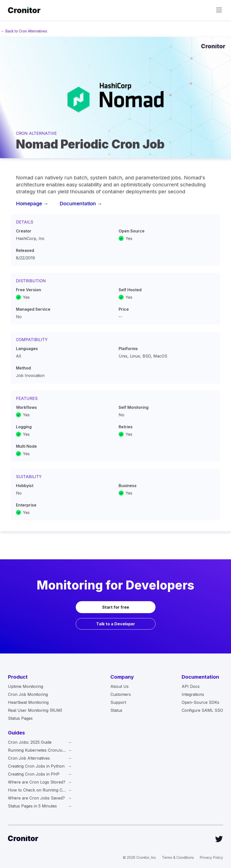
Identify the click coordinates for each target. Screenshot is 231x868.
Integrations (193, 694)
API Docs (191, 686)
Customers (121, 694)
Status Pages (20, 718)
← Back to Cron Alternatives (24, 31)
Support (118, 702)
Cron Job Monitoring (28, 694)
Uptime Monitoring (26, 686)
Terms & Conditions (178, 857)
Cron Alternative (36, 133)
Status (116, 710)
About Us (119, 686)
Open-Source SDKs (200, 702)
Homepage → (32, 204)
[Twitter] (219, 839)
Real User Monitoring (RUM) (35, 710)
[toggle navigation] (219, 10)
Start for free (116, 607)
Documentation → (81, 204)
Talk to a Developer (116, 624)
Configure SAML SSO (202, 710)
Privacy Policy (211, 857)
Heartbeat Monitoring (28, 702)
